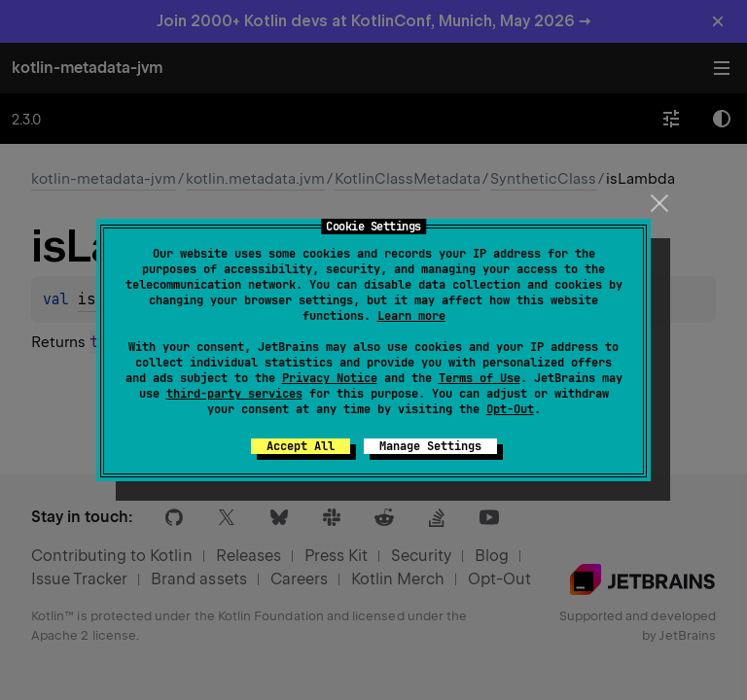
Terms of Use (480, 378)
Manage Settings (430, 446)
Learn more (411, 316)
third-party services (234, 394)
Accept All (301, 446)
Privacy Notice (330, 378)
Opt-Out (510, 409)
